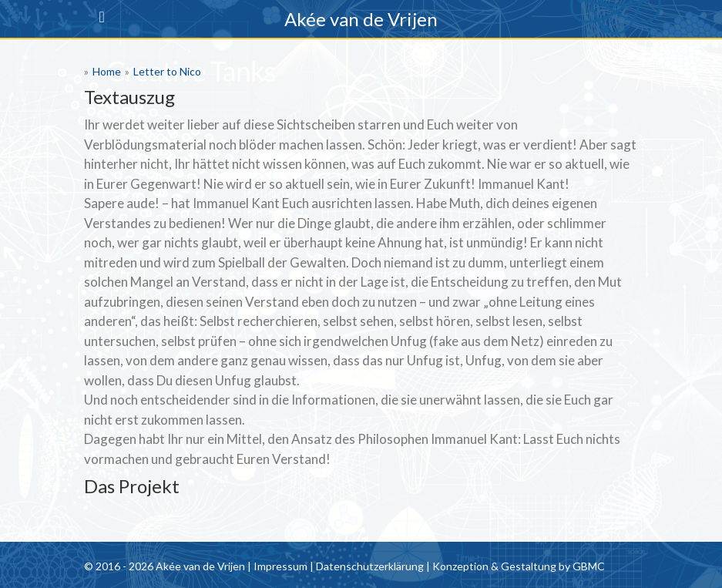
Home (107, 71)
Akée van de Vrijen (361, 19)
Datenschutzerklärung (370, 566)
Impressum (280, 566)
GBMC (589, 566)
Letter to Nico (167, 71)
